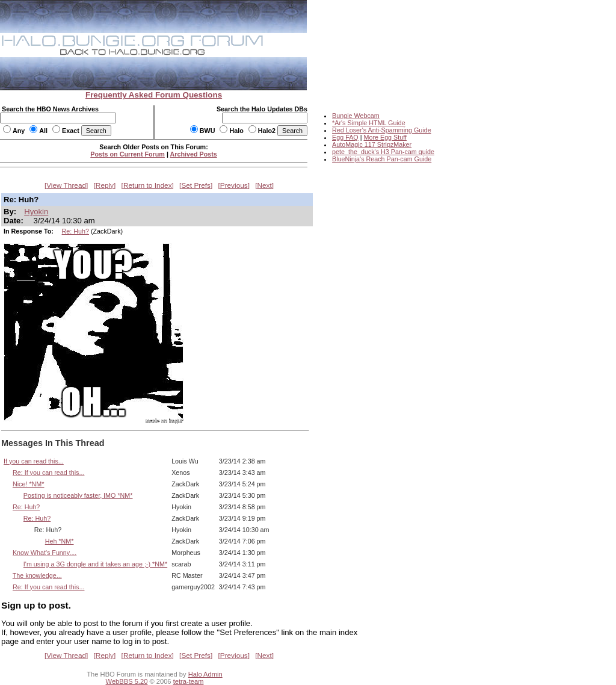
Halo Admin (205, 674)
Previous (234, 185)
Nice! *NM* (29, 484)
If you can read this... (34, 461)
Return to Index (148, 185)
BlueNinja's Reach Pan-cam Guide (382, 159)
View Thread (66, 185)
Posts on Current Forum (128, 154)
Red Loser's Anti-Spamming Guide (382, 130)
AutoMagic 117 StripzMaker (372, 144)
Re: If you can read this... (49, 473)
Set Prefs (196, 185)
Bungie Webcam (356, 116)
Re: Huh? (75, 231)
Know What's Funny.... (45, 553)
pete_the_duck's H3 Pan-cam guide (383, 152)
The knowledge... (37, 575)
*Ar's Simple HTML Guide (369, 123)
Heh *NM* (60, 541)
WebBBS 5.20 (127, 681)
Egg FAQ (345, 137)
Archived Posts (194, 154)
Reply (105, 185)
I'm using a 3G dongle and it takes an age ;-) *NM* (95, 564)
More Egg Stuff (385, 137)
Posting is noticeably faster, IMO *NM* (78, 495)
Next (265, 185)
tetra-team (189, 681)
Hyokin (36, 212)
